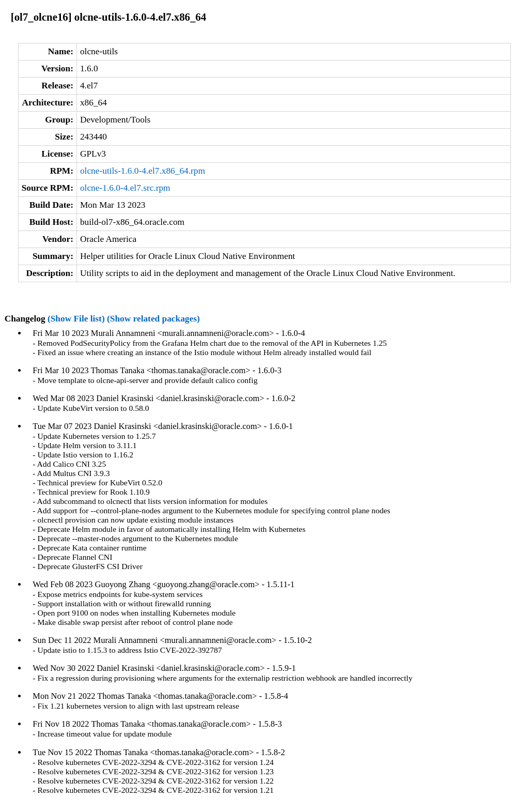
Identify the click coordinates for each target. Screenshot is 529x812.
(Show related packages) (153, 319)
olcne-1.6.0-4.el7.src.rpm (125, 188)
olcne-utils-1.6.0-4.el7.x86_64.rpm (143, 171)
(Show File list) (76, 319)
